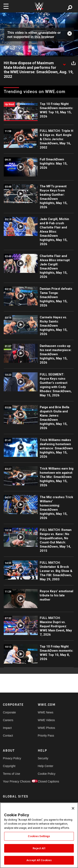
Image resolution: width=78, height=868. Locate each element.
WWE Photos (46, 728)
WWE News (46, 712)
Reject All (39, 848)
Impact (7, 728)
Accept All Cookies (39, 860)
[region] (39, 835)
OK (39, 34)
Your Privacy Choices (12, 781)
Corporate (9, 712)
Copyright (9, 766)
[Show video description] (64, 63)
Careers (8, 720)
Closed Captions (47, 781)
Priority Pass (46, 736)
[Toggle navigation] (6, 6)
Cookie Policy (47, 774)
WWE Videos (46, 720)
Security (43, 758)
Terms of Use (11, 774)
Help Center (46, 766)
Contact (8, 736)
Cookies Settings (39, 836)
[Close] (73, 808)
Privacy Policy (12, 758)
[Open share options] (73, 63)
